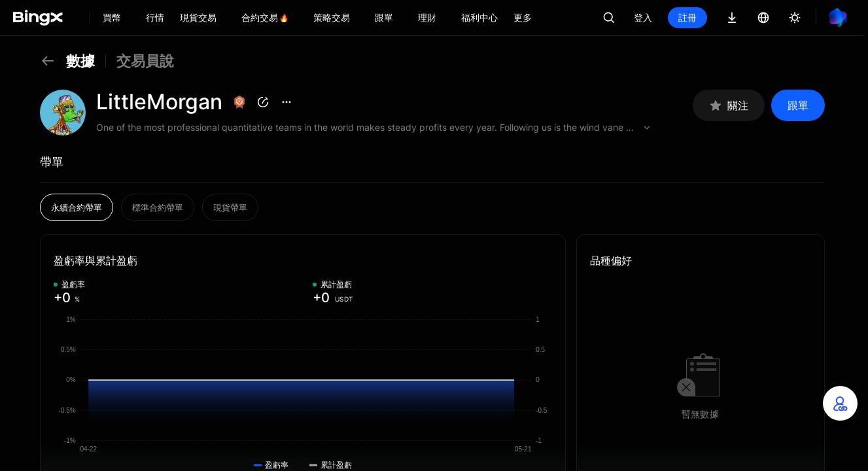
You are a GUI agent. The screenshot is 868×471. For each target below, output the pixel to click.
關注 (729, 106)
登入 (643, 17)
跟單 (798, 105)
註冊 (687, 17)
